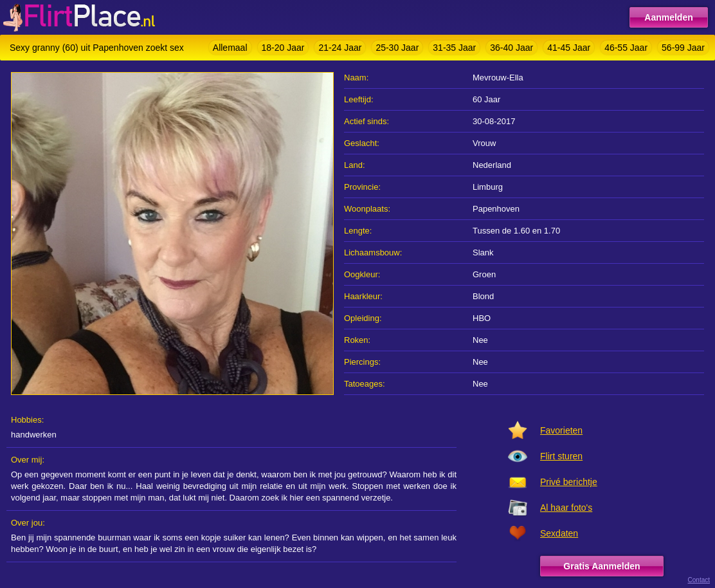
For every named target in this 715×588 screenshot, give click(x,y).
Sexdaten (559, 533)
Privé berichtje (569, 482)
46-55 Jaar (626, 48)
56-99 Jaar (683, 48)
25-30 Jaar (397, 48)
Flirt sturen (561, 456)
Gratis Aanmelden (602, 566)
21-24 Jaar (340, 48)
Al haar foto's (566, 508)
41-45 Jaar (569, 48)
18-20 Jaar (283, 48)
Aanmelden (668, 17)
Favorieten (561, 430)
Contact (699, 580)
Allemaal (230, 48)
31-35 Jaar (454, 48)
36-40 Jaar (511, 48)
